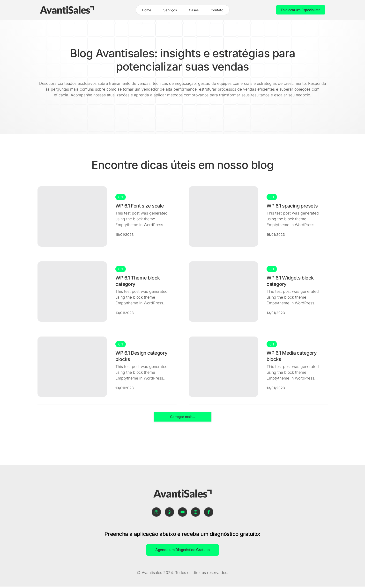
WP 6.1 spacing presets (292, 206)
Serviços (170, 10)
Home (147, 10)
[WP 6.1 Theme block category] (72, 292)
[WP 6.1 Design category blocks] (72, 367)
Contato (217, 10)
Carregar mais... (183, 417)
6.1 (121, 197)
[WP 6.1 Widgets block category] (223, 292)
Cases (194, 10)
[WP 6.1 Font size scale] (72, 216)
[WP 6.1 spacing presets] (223, 216)
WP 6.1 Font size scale (140, 206)
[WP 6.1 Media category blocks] (223, 367)
